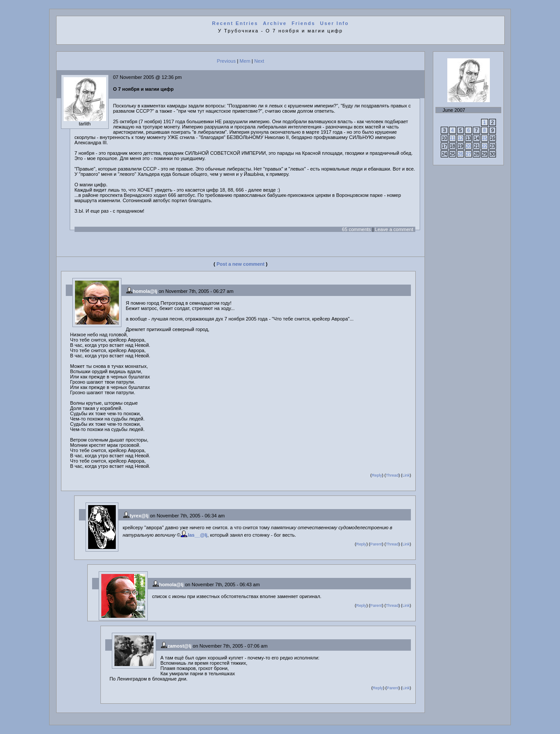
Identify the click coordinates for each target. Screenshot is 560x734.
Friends (303, 23)
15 (485, 138)
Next (259, 61)
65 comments (357, 229)
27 (468, 154)
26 (460, 154)
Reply (377, 475)
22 (485, 146)
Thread (392, 475)
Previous (226, 61)
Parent (376, 544)
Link (406, 475)
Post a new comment (241, 264)
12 (460, 138)
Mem (245, 61)
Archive (275, 23)
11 (453, 138)
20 (468, 146)
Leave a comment (394, 229)
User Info (335, 23)
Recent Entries (235, 23)
